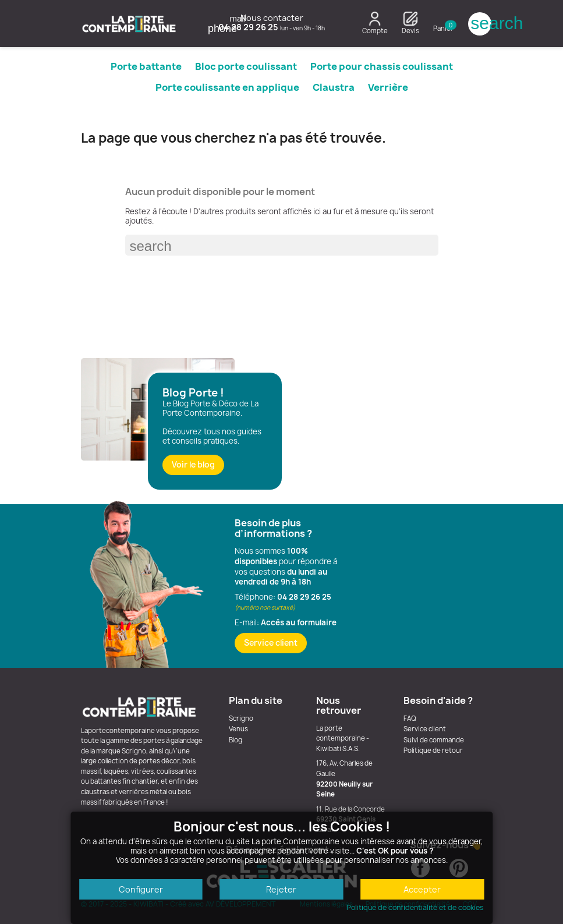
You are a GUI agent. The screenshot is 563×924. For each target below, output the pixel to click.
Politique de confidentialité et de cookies (415, 908)
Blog (236, 740)
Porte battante (146, 66)
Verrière (388, 87)
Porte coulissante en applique (227, 87)
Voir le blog (193, 465)
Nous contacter (267, 18)
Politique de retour (433, 750)
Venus (238, 729)
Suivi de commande (434, 740)
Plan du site (256, 700)
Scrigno (241, 718)
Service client (271, 643)
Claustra (334, 87)
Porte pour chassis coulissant (382, 66)
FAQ (410, 718)
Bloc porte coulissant (246, 66)
